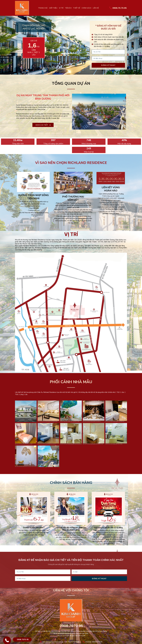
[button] (43, 125)
